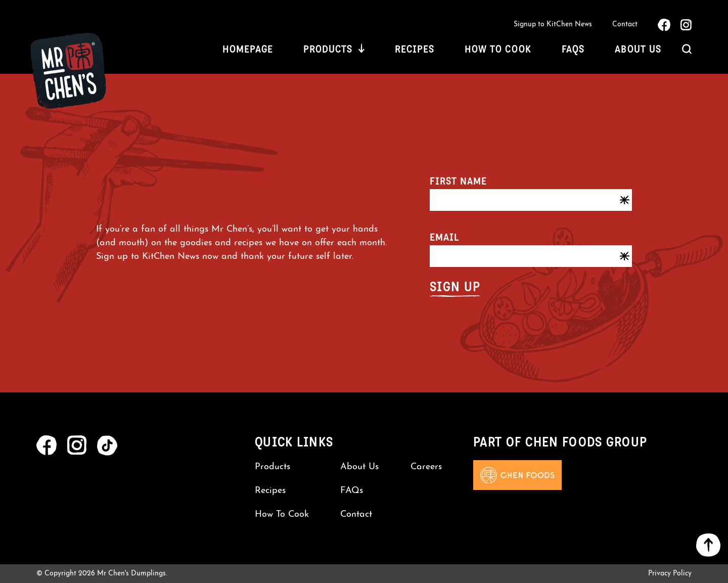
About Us (638, 49)
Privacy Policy (670, 574)
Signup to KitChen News (553, 25)
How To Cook (498, 49)
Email (444, 237)
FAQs (573, 49)
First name (458, 181)
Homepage (248, 49)
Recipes (415, 49)
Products (328, 49)
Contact (625, 25)
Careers (426, 467)
